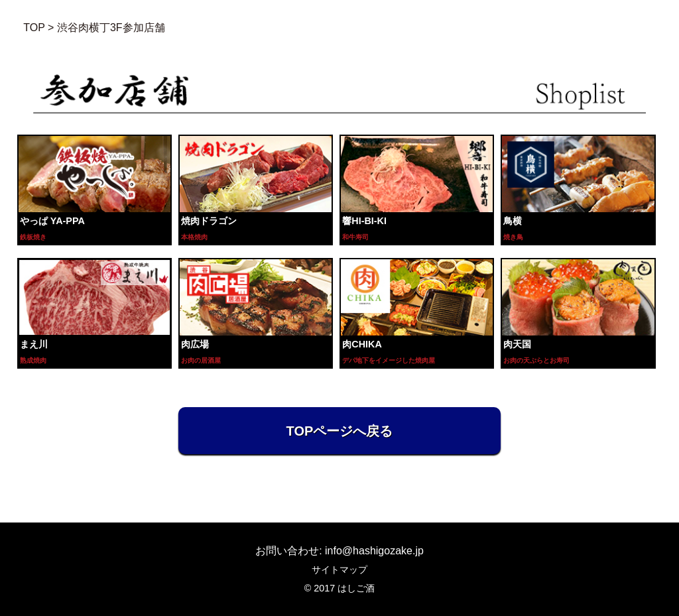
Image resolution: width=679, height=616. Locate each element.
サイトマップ (339, 570)
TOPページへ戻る (340, 431)
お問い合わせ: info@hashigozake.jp (339, 551)
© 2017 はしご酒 (340, 588)
